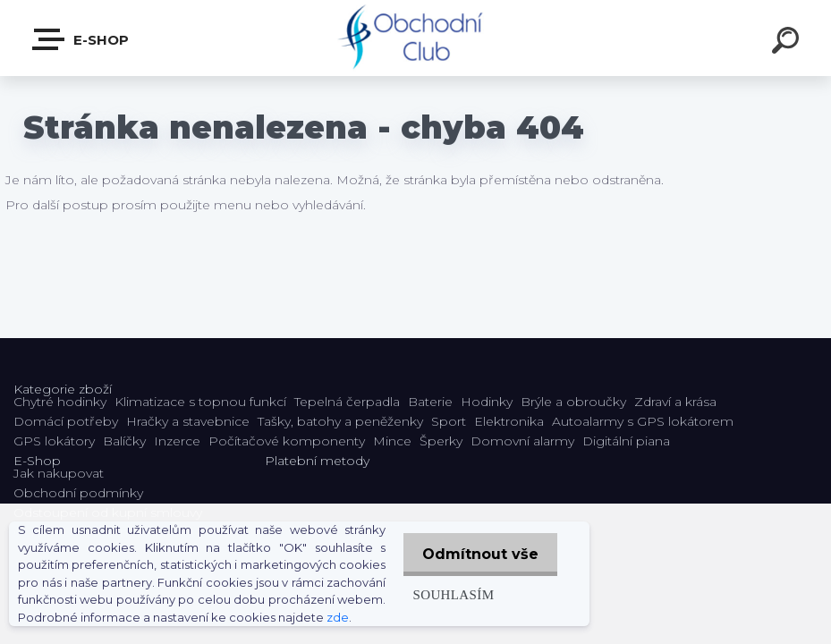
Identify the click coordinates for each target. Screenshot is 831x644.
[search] (788, 43)
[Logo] (415, 38)
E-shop (81, 39)
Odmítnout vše (478, 546)
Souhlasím (447, 586)
